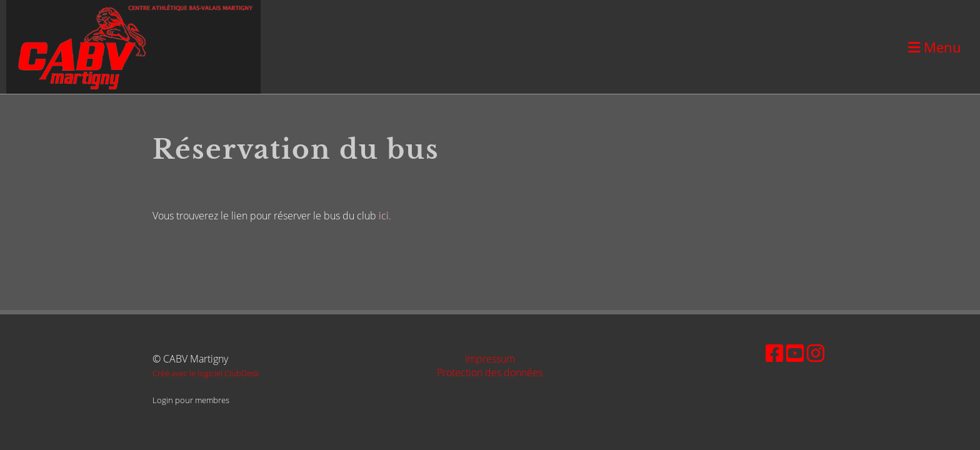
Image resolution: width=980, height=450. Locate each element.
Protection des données (490, 372)
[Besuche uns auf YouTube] (795, 353)
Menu (935, 47)
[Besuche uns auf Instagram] (816, 353)
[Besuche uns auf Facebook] (774, 353)
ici (384, 216)
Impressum (490, 359)
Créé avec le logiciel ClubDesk (206, 373)
